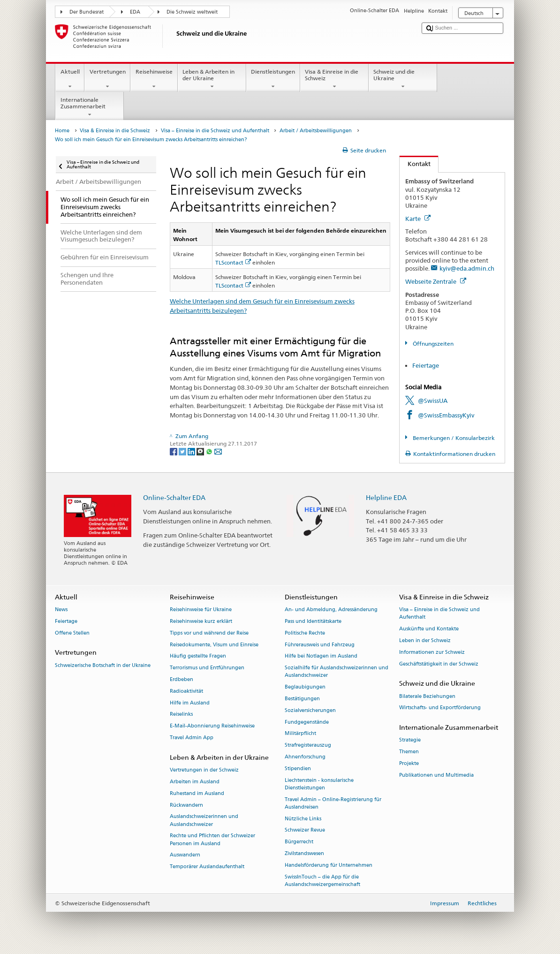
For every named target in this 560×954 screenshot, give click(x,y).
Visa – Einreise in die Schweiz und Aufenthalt (215, 131)
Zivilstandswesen (304, 854)
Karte (418, 219)
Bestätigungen (302, 699)
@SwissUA (433, 401)
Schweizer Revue (305, 830)
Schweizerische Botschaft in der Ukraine (103, 665)
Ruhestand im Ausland (197, 793)
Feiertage (426, 365)
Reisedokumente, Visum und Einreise (214, 645)
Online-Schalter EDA (174, 497)
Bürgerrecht (299, 842)
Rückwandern (186, 805)
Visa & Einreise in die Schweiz (334, 79)
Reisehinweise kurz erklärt (201, 621)
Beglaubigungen (305, 687)
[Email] (218, 451)
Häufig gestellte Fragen (198, 656)
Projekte (409, 763)
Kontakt (415, 164)
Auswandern (185, 855)
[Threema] (201, 451)
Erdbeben (182, 679)
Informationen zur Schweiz (432, 652)
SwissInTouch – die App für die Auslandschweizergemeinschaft (322, 881)
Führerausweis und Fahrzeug (320, 645)
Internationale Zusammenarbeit (90, 107)
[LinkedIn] (192, 451)
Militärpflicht (300, 734)
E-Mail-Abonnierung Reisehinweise (212, 726)
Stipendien (298, 768)
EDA (135, 12)
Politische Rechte (305, 633)
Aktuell (70, 79)
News (61, 610)
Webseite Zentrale (436, 281)
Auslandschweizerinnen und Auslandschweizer (204, 821)
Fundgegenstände (307, 722)
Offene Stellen (72, 633)
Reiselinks (181, 715)
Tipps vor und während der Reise (209, 633)
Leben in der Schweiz (425, 640)
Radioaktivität (186, 691)
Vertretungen (107, 79)
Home (62, 131)
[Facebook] (174, 451)
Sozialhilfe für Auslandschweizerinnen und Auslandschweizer (337, 672)
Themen (409, 752)
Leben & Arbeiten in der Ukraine (212, 79)
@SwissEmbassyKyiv (446, 415)
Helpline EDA (386, 497)
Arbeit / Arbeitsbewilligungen (316, 131)
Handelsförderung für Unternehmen (329, 865)
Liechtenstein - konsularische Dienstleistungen (319, 784)
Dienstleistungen (273, 79)
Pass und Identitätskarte (313, 621)
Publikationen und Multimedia (436, 775)
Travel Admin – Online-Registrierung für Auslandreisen (333, 803)
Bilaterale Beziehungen (427, 696)
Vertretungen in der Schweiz (204, 770)
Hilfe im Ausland (190, 703)
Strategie (410, 740)
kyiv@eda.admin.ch (467, 268)
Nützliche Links (303, 819)
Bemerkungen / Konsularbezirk (453, 438)
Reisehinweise (154, 79)
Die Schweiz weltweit (192, 12)
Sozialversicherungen (310, 710)
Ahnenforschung (305, 757)
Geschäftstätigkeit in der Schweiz (439, 664)
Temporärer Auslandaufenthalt (207, 867)
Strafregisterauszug (308, 746)
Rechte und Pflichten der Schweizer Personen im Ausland (212, 840)
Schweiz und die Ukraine (403, 79)
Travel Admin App (192, 738)
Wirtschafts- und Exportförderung (440, 708)
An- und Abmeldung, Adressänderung (331, 610)
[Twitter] (183, 451)
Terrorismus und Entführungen (207, 668)
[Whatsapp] (210, 451)
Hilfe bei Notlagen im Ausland (321, 656)
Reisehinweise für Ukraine (201, 610)
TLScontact (233, 262)
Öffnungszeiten (432, 344)
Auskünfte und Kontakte (429, 629)
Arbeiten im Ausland (195, 782)
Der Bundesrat (87, 12)
